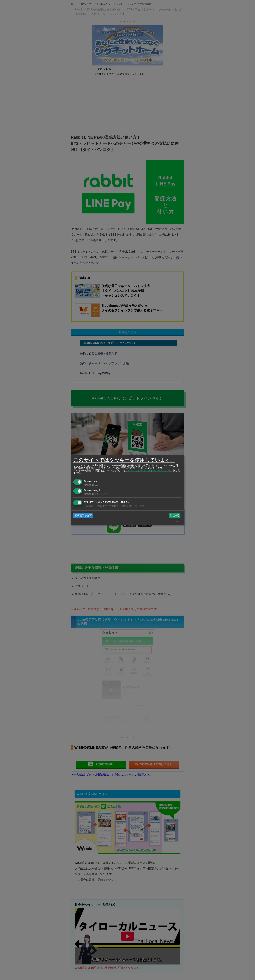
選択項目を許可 (83, 516)
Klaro (178, 521)
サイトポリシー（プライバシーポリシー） (149, 470)
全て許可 (174, 516)
